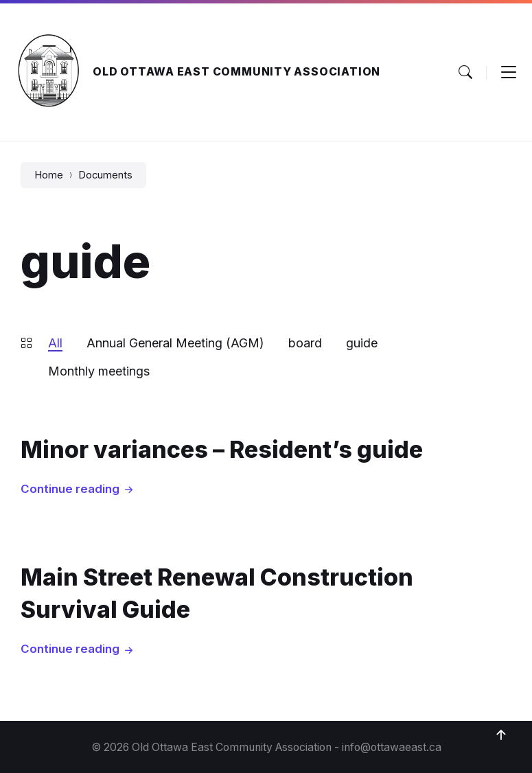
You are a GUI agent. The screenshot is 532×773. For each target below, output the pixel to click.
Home (49, 175)
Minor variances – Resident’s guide (222, 449)
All (55, 343)
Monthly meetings (99, 371)
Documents (105, 175)
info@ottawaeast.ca (392, 747)
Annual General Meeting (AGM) (175, 343)
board (305, 343)
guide (362, 343)
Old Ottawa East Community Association (236, 72)
